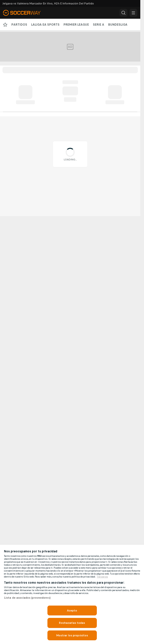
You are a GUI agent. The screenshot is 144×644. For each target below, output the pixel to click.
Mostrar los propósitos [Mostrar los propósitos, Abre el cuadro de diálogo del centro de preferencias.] (72, 635)
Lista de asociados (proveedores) (27, 598)
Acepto (72, 610)
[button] (123, 13)
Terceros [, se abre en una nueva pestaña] (102, 577)
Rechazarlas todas (72, 623)
